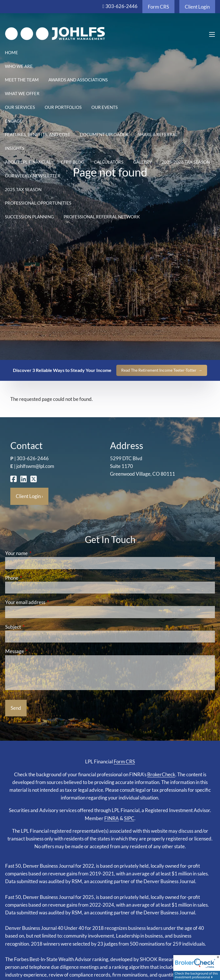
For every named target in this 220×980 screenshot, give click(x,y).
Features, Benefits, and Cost (38, 134)
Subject (35, 627)
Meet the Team (22, 80)
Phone (34, 578)
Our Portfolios (63, 107)
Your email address (47, 602)
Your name (39, 553)
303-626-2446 (121, 6)
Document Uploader (104, 134)
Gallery (143, 162)
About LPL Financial (28, 162)
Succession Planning (29, 217)
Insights (15, 148)
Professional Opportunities (38, 203)
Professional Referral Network (102, 217)
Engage (14, 121)
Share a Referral (158, 134)
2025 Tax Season (23, 189)
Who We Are (19, 66)
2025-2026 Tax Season (186, 162)
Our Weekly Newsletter (33, 176)
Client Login (197, 7)
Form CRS (158, 7)
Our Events (105, 107)
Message (37, 651)
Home (11, 52)
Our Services (20, 107)
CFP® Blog (72, 162)
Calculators (109, 162)
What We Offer (22, 93)
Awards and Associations (78, 80)
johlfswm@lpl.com (35, 466)
